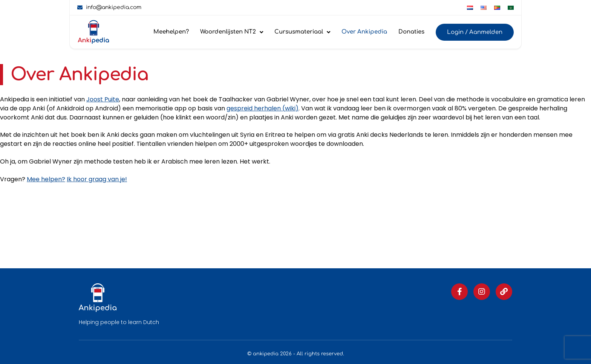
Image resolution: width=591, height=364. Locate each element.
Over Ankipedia (364, 32)
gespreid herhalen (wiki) (263, 108)
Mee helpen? (46, 179)
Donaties (411, 32)
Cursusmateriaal (302, 32)
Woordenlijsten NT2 (232, 32)
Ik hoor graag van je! (97, 179)
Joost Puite (103, 99)
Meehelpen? (171, 32)
